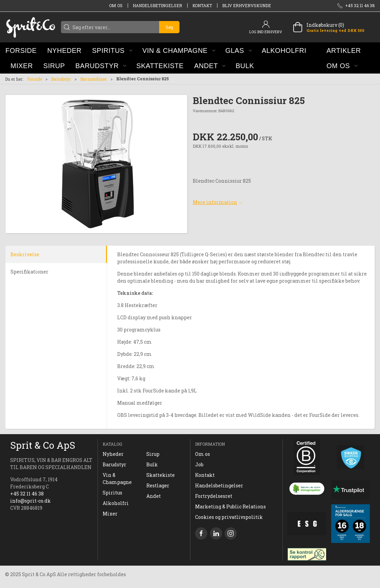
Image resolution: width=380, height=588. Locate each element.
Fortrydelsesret (214, 496)
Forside (35, 79)
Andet (154, 496)
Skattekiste (161, 475)
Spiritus (112, 493)
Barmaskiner (94, 79)
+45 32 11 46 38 (27, 494)
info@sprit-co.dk (30, 501)
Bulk (152, 464)
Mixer (110, 514)
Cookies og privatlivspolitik (229, 517)
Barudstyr (61, 79)
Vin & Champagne (117, 479)
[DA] (30, 27)
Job (199, 464)
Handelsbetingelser (157, 5)
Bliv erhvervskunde (247, 5)
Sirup (153, 454)
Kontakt (202, 5)
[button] (112, 50)
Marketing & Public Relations (230, 506)
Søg (169, 27)
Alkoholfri (116, 503)
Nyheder (113, 454)
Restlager (158, 485)
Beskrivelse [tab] (25, 254)
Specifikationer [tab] (29, 272)
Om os (116, 5)
